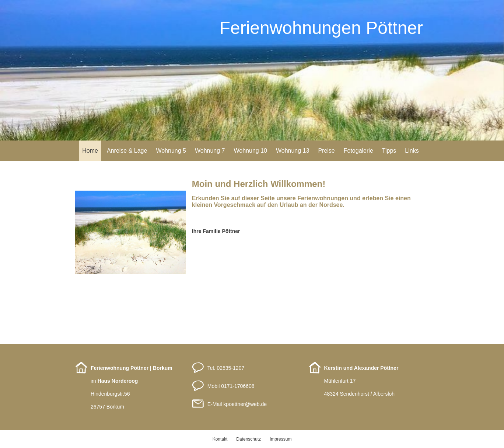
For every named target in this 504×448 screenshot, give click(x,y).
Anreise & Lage (127, 151)
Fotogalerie (358, 151)
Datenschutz (248, 439)
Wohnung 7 (210, 151)
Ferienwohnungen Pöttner (321, 28)
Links (412, 151)
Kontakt (220, 439)
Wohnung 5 (171, 151)
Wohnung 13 (293, 151)
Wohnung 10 (250, 151)
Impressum (281, 439)
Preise (326, 151)
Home (90, 151)
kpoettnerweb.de (245, 404)
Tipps (389, 151)
